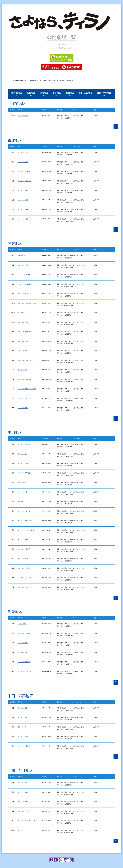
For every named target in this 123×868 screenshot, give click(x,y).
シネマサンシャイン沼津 (25, 578)
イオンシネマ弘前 (23, 152)
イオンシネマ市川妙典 (25, 379)
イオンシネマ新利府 (24, 171)
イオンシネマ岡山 (23, 717)
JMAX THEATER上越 (24, 473)
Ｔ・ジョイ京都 (23, 652)
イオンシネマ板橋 (23, 265)
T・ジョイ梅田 (22, 624)
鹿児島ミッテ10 (23, 830)
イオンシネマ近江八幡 (25, 671)
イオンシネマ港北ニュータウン (27, 303)
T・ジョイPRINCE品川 (25, 284)
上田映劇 (21, 502)
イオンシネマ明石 (23, 643)
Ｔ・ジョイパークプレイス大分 (27, 821)
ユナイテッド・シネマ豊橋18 (27, 530)
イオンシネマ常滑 (23, 559)
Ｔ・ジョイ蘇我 (23, 370)
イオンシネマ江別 (23, 116)
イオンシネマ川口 (23, 351)
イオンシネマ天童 (23, 209)
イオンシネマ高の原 (24, 662)
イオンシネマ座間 (23, 322)
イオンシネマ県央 (23, 463)
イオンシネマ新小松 (24, 511)
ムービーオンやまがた (25, 181)
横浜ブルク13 (22, 313)
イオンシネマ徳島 (23, 736)
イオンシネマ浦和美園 (25, 332)
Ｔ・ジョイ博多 (23, 783)
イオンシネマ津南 (23, 587)
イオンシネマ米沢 (23, 190)
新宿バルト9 (22, 256)
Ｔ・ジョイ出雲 (23, 708)
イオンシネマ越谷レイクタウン (27, 360)
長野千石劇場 (22, 482)
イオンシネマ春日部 (24, 341)
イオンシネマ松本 (23, 492)
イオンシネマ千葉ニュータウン (27, 389)
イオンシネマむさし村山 (25, 294)
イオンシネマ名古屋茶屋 (25, 521)
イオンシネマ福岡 (23, 802)
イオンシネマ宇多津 (24, 746)
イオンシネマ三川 (23, 200)
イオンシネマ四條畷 (24, 633)
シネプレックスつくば (25, 398)
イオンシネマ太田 (23, 408)
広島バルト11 (22, 727)
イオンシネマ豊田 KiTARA (26, 540)
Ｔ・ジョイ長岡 (23, 454)
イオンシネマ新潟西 (24, 444)
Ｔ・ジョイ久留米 (23, 792)
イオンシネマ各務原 (24, 568)
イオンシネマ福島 (23, 219)
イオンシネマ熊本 (23, 811)
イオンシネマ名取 (23, 162)
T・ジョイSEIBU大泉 (24, 275)
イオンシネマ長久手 (24, 549)
